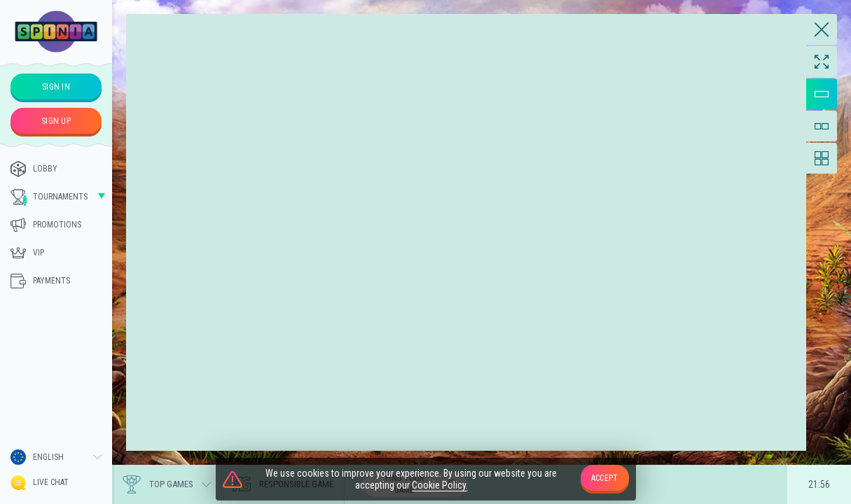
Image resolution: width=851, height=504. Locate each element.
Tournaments (49, 197)
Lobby (34, 169)
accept (605, 478)
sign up (56, 121)
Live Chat (40, 483)
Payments (40, 281)
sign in (56, 87)
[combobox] (56, 457)
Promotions (46, 225)
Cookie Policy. (440, 485)
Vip (27, 253)
